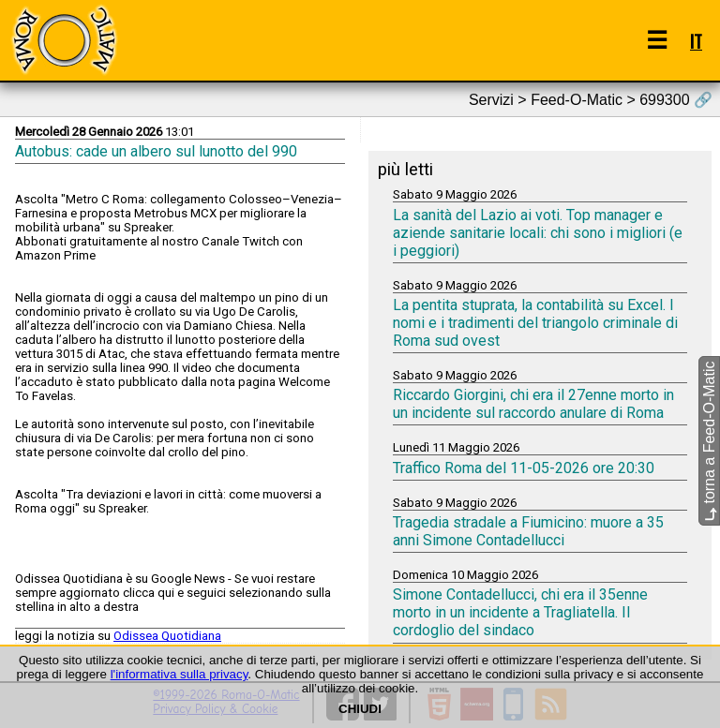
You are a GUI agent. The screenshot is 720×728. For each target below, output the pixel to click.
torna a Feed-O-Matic (709, 441)
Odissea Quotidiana (167, 636)
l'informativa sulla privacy (180, 674)
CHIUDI (360, 709)
